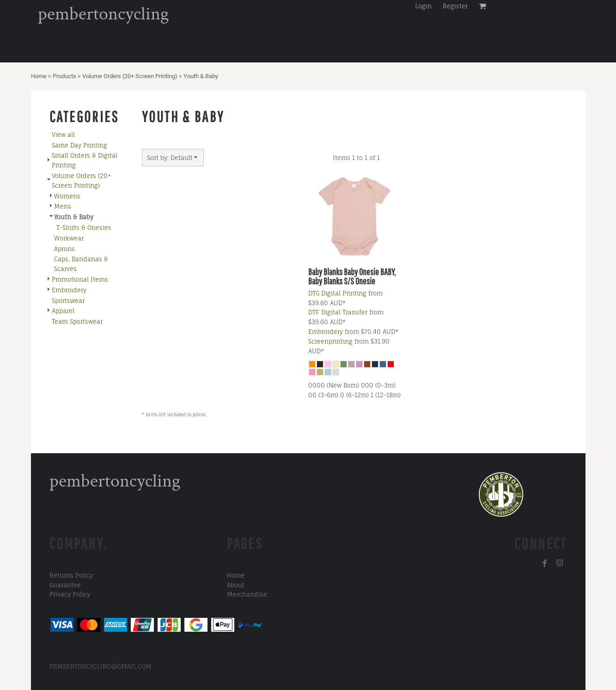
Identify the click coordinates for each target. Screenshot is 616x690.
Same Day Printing (79, 145)
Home (39, 76)
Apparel (63, 311)
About (236, 585)
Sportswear (68, 301)
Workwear (69, 238)
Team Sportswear (77, 321)
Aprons (64, 249)
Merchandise (247, 594)
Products (64, 76)
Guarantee (65, 585)
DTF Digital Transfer (338, 312)
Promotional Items (80, 279)
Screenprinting (330, 341)
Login (423, 6)
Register (455, 6)
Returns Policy (71, 575)
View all (63, 135)
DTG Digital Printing (337, 293)
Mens (63, 206)
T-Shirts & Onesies (84, 228)
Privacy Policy (70, 594)
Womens (67, 196)
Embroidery (69, 290)
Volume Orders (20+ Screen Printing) (130, 76)
